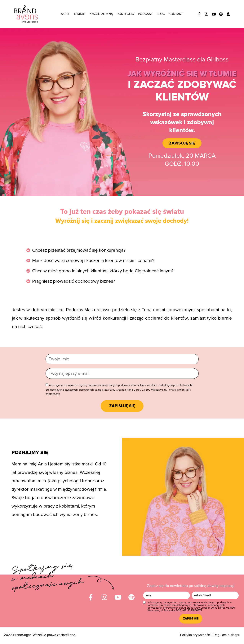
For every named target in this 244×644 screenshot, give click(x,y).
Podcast (145, 14)
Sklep (66, 14)
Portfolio (125, 14)
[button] (182, 143)
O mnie (80, 14)
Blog (161, 14)
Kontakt (176, 14)
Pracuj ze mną (101, 14)
